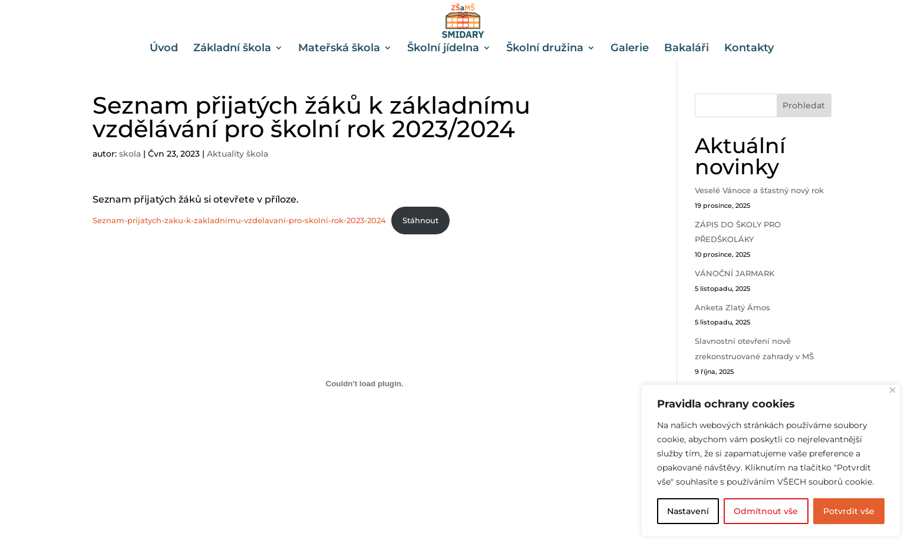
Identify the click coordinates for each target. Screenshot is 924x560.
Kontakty (749, 49)
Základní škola (232, 49)
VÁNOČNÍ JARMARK (735, 273)
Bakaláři (687, 49)
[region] (771, 460)
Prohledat (804, 105)
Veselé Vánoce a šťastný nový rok (759, 190)
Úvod (164, 49)
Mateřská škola (339, 49)
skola (130, 154)
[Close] (892, 390)
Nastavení (688, 511)
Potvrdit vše (849, 511)
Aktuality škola (237, 154)
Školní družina (545, 49)
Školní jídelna (443, 49)
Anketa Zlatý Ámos (732, 307)
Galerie (630, 49)
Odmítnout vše (766, 511)
